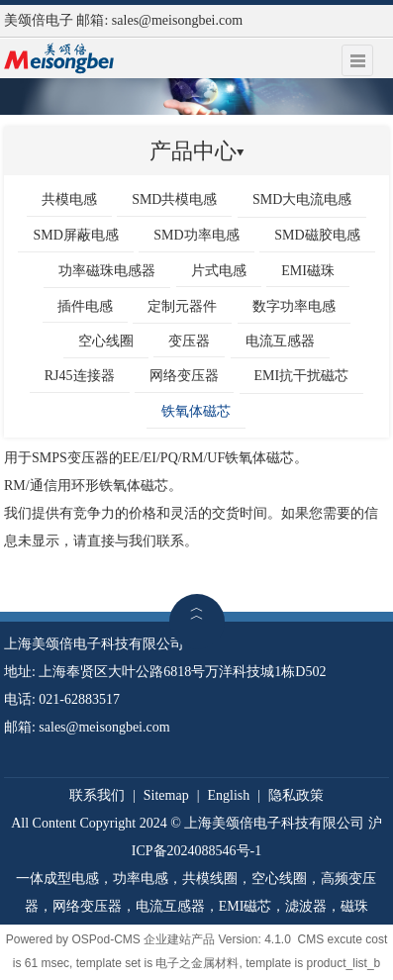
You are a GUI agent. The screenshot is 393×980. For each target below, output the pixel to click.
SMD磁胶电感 (317, 235)
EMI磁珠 (308, 271)
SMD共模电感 (174, 199)
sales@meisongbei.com (177, 20)
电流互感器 (280, 341)
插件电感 (85, 306)
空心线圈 (106, 341)
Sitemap (166, 795)
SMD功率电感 (196, 235)
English (228, 795)
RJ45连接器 (80, 376)
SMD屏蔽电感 (75, 235)
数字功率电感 (294, 306)
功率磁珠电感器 (107, 271)
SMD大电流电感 (302, 199)
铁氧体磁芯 (196, 411)
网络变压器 (184, 376)
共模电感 (69, 199)
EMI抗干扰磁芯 (302, 376)
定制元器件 (182, 306)
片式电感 (219, 271)
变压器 (189, 341)
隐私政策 (296, 795)
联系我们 (97, 795)
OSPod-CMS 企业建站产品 (143, 939)
